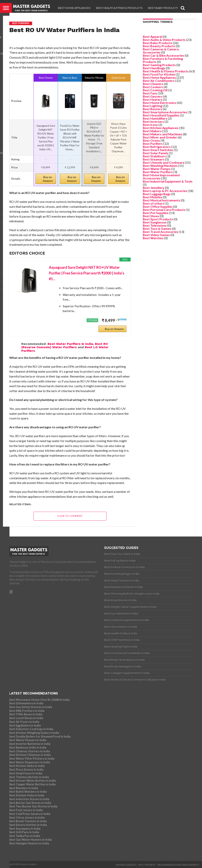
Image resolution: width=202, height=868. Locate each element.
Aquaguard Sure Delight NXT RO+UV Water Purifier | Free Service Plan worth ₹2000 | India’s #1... (87, 273)
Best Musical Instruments (161, 200)
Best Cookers (153, 87)
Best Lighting (152, 106)
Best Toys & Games (157, 229)
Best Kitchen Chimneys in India (30, 755)
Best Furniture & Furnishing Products (163, 60)
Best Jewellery (154, 188)
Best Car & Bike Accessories (163, 55)
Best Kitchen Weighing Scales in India (34, 733)
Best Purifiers (153, 144)
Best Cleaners (153, 84)
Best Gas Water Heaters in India (30, 840)
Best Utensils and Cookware (164, 162)
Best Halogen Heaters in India (29, 843)
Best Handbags (154, 68)
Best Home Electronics (159, 103)
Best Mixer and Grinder (160, 137)
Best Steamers (154, 159)
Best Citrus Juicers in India (27, 818)
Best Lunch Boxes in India (26, 718)
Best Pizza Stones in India (26, 770)
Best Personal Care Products (164, 210)
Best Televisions (155, 225)
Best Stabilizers (154, 156)
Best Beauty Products (159, 46)
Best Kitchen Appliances (161, 128)
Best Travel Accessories (160, 232)
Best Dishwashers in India (26, 703)
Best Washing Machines (160, 166)
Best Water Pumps (157, 169)
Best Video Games (156, 235)
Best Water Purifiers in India (70, 344)
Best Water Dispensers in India (30, 762)
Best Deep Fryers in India (26, 773)
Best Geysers (153, 96)
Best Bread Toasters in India (28, 821)
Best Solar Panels (156, 153)
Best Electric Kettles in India (28, 825)
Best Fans (150, 93)
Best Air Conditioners (159, 81)
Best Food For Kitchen (159, 74)
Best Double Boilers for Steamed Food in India (40, 736)
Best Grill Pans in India (24, 832)
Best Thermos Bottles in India (29, 777)
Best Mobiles (152, 197)
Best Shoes (151, 216)
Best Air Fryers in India (24, 722)
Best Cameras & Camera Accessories (161, 51)
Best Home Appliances (74, 8)
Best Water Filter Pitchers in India (32, 759)
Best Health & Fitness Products (119, 8)
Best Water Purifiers (158, 172)
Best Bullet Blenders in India (28, 792)
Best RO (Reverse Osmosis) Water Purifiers (65, 346)
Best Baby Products (163, 8)
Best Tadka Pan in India (25, 836)
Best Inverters (153, 121)
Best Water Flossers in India (28, 740)
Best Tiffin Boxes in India (26, 714)
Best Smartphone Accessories (165, 112)
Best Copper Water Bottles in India (32, 784)
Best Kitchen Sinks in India (27, 766)
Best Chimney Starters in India (29, 751)
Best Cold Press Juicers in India (30, 814)
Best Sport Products (158, 219)
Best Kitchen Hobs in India (27, 795)
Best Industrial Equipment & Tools (168, 181)
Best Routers (152, 109)
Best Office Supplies (158, 206)
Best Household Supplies (161, 115)
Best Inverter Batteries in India (30, 744)
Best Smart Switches (158, 150)
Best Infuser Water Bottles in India (32, 781)
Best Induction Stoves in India (29, 799)
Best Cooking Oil (155, 90)
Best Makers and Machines (163, 134)
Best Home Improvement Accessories (161, 177)
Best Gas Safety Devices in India (31, 707)
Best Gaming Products (159, 65)
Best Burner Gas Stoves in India (30, 803)
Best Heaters (153, 99)
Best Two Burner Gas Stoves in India (33, 806)
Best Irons (150, 125)
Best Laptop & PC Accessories (165, 191)
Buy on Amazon (48, 179)
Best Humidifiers (155, 118)
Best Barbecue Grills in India (28, 747)
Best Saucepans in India (25, 829)
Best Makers (152, 131)
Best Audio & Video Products (164, 40)
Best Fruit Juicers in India (26, 810)
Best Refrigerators (157, 147)
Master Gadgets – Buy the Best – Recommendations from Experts (157, 865)
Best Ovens (151, 140)
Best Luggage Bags (157, 194)
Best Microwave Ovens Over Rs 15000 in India (39, 700)
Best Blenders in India (24, 788)
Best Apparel (152, 36)
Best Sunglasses (155, 222)
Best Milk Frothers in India (27, 711)
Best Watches (153, 238)
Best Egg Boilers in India (25, 725)
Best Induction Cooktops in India (31, 729)
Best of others (153, 203)
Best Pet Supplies (156, 213)
